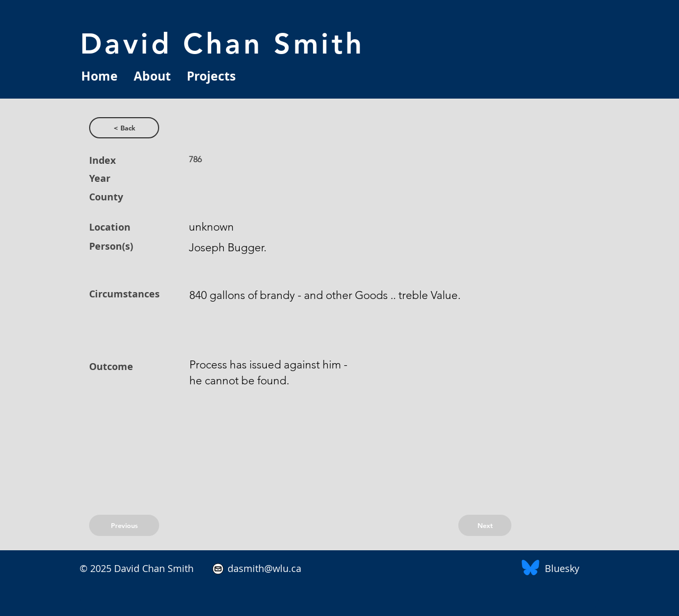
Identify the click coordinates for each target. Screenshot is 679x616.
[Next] (485, 525)
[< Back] (124, 128)
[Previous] (124, 525)
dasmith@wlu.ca (263, 568)
